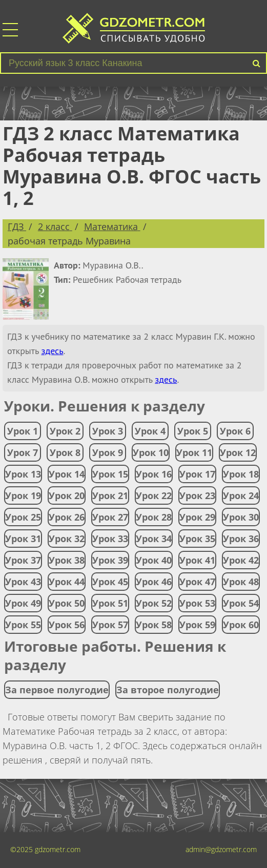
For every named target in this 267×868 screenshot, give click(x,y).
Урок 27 (110, 517)
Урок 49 (23, 603)
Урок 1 (23, 431)
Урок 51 (110, 603)
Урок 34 (154, 539)
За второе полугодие (168, 690)
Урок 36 (241, 539)
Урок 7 (23, 452)
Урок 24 (241, 495)
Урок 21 (110, 495)
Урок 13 (23, 474)
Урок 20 (67, 495)
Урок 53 (197, 603)
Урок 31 (23, 539)
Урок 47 (197, 582)
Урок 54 (241, 603)
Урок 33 (110, 539)
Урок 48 (241, 582)
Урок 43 (23, 582)
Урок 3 (108, 431)
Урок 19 (23, 495)
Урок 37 (23, 560)
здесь (52, 351)
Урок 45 (110, 582)
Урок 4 (150, 431)
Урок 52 (154, 603)
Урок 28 (154, 517)
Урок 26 (67, 517)
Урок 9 (108, 452)
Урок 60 (241, 625)
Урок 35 (197, 539)
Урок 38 (67, 560)
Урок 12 (238, 452)
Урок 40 (154, 560)
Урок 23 (197, 495)
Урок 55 (23, 625)
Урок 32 (67, 539)
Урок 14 (67, 474)
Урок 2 (65, 431)
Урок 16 (154, 474)
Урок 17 (197, 474)
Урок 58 (154, 625)
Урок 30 (241, 517)
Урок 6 (235, 431)
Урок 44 (67, 582)
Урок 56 (67, 625)
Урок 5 (193, 431)
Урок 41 (197, 560)
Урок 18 (241, 474)
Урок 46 (154, 582)
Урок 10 (151, 452)
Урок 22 (154, 495)
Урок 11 (194, 452)
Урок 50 (67, 603)
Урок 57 (110, 625)
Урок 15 (110, 474)
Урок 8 (65, 452)
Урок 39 (110, 560)
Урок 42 (241, 560)
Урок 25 (23, 517)
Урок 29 (197, 517)
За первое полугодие (57, 690)
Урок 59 (197, 625)
